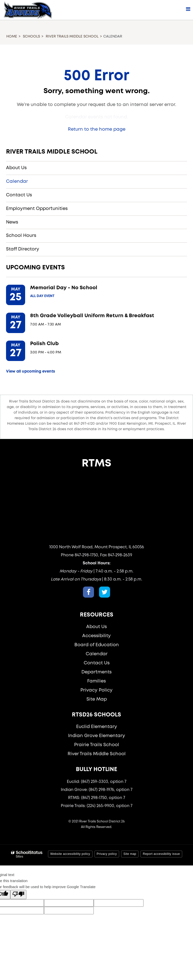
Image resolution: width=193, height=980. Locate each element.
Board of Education (97, 645)
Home (12, 37)
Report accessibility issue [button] (161, 854)
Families (96, 681)
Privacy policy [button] (107, 854)
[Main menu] (188, 9)
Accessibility (96, 636)
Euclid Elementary (97, 727)
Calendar (17, 182)
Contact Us (19, 195)
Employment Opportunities (37, 209)
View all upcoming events (31, 372)
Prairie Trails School (97, 745)
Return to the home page (97, 129)
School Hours (21, 236)
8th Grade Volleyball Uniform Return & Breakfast (92, 316)
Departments (96, 672)
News (12, 222)
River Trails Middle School (72, 37)
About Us (16, 168)
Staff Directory (23, 249)
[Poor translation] (18, 895)
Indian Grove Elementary (97, 736)
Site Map (97, 699)
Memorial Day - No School (64, 288)
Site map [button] (130, 854)
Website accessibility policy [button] (70, 854)
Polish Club (44, 344)
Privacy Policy (96, 690)
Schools (31, 37)
